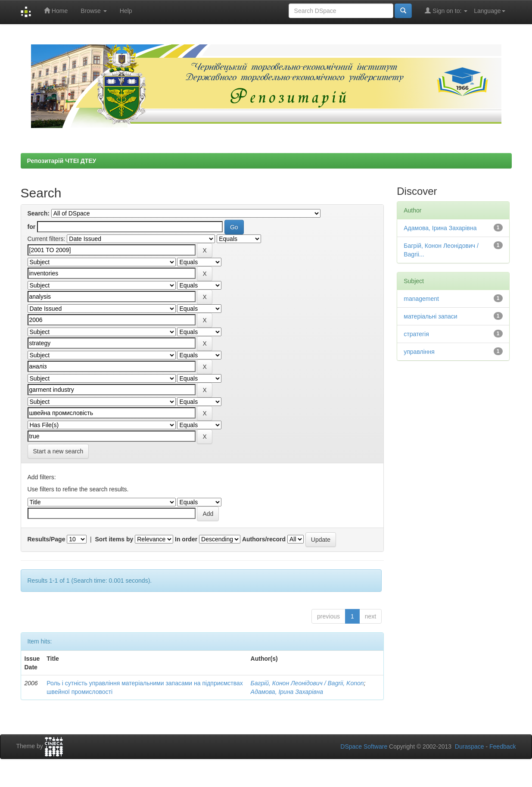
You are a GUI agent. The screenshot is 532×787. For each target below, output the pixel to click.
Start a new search (58, 451)
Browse (94, 11)
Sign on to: (446, 11)
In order (186, 539)
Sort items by (114, 539)
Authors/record (264, 539)
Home (56, 11)
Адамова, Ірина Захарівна (287, 692)
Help (126, 11)
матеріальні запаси (430, 316)
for (32, 227)
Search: (39, 213)
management (421, 299)
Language (489, 11)
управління (419, 352)
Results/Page (47, 539)
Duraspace (470, 746)
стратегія (416, 334)
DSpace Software (364, 746)
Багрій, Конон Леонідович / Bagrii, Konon (307, 683)
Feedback (502, 746)
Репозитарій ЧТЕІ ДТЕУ (62, 161)
